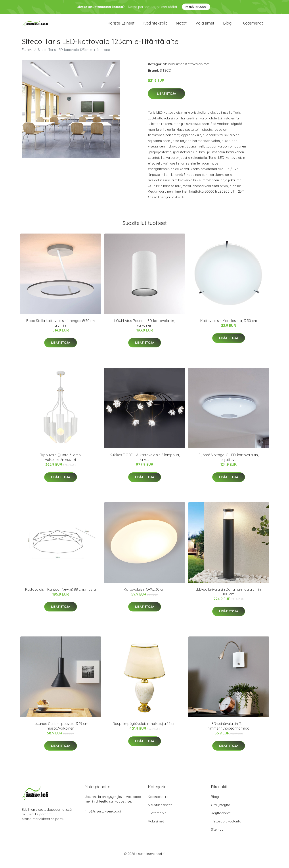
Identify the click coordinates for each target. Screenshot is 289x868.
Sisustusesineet (160, 811)
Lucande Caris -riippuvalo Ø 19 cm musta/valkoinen (61, 733)
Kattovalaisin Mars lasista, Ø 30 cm (229, 327)
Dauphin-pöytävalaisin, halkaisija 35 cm (144, 730)
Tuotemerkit (252, 26)
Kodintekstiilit (155, 26)
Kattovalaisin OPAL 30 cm (145, 596)
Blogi (228, 26)
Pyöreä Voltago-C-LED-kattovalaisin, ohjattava (229, 464)
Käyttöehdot (221, 820)
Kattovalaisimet (197, 70)
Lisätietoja (167, 100)
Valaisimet (205, 26)
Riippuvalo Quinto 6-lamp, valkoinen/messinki (61, 464)
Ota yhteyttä (221, 811)
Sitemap (217, 836)
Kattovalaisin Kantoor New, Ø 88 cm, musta (60, 596)
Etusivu (27, 56)
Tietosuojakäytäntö (226, 828)
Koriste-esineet (121, 26)
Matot (181, 26)
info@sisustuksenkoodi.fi (104, 818)
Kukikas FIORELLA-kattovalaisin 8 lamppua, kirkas (145, 464)
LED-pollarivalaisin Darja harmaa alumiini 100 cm (229, 598)
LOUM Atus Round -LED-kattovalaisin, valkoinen (144, 330)
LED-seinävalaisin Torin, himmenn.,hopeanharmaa (229, 733)
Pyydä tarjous (196, 7)
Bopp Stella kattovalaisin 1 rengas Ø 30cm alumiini (60, 330)
